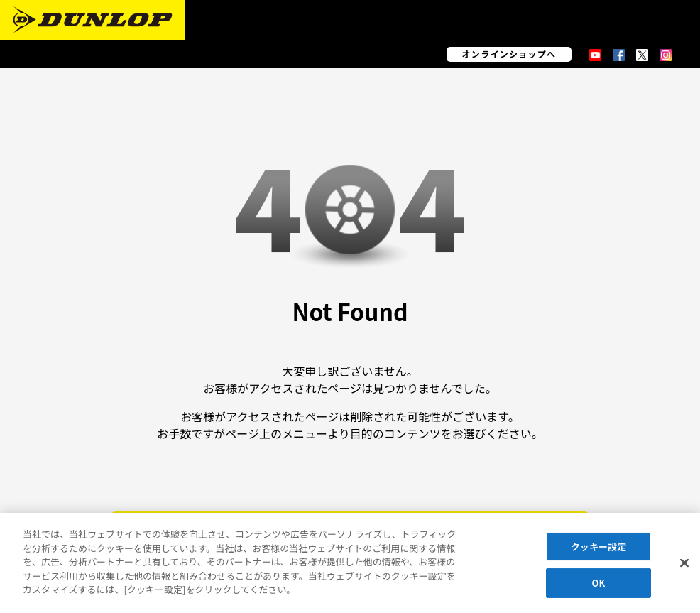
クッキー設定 (599, 547)
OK (599, 583)
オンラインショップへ (509, 54)
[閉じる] (684, 563)
